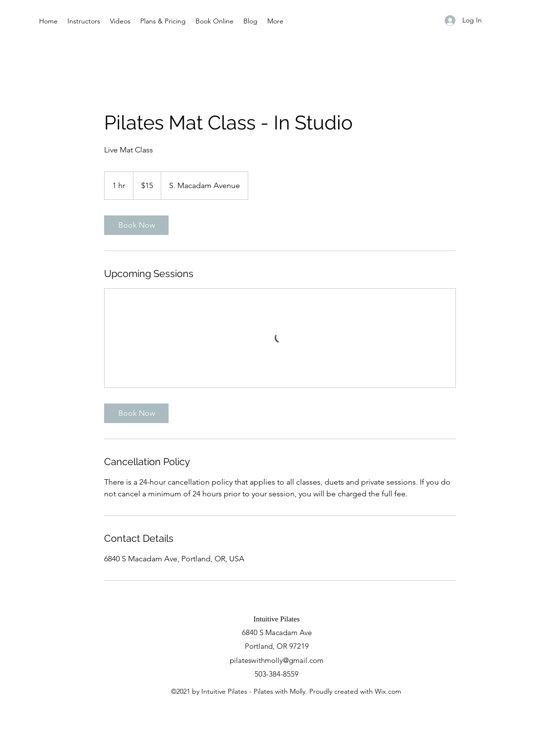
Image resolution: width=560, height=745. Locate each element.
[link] (136, 225)
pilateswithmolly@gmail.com (277, 660)
